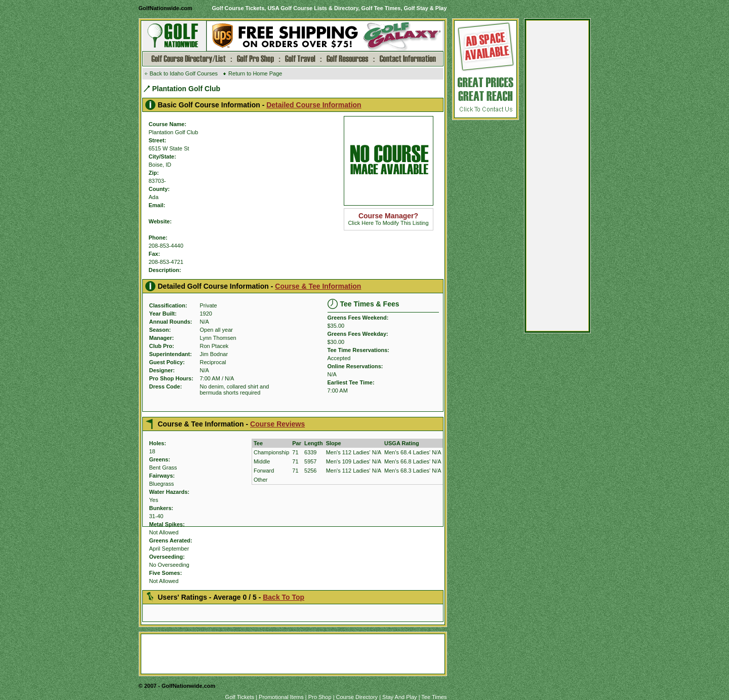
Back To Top (283, 597)
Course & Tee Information (318, 286)
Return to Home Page (255, 73)
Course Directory (357, 697)
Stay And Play (400, 697)
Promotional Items (281, 697)
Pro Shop (320, 697)
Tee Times (434, 697)
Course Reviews (277, 424)
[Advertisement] (557, 178)
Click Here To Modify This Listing (388, 220)
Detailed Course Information (314, 105)
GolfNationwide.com (166, 8)
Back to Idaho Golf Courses (184, 73)
